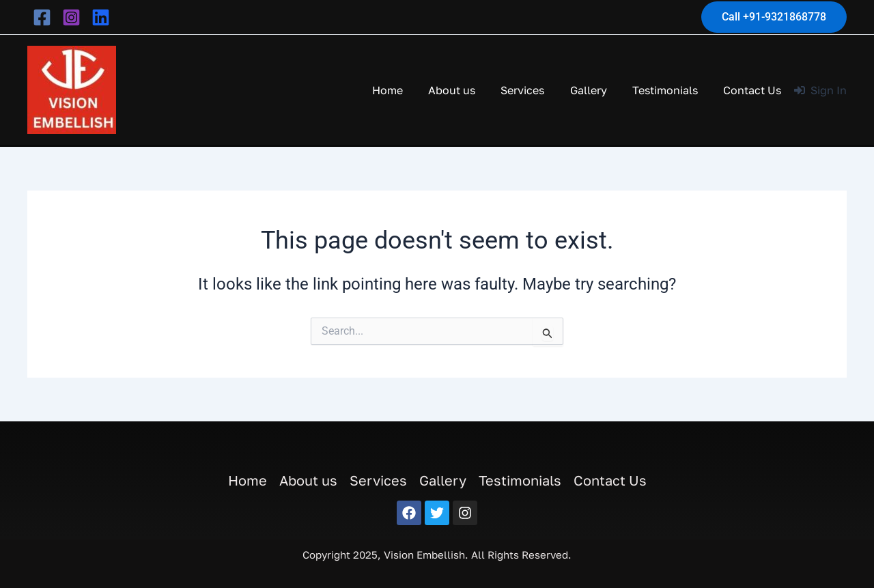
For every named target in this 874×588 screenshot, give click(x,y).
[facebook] (42, 17)
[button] (774, 17)
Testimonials (671, 90)
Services (535, 90)
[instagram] (71, 17)
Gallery (597, 90)
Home (407, 90)
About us (468, 90)
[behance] (101, 17)
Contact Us (754, 90)
